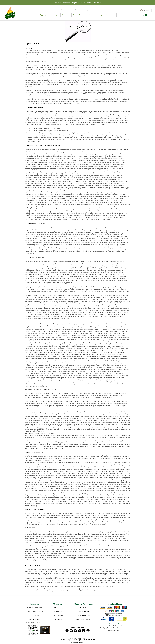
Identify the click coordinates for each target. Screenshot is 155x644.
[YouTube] (71, 631)
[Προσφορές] (58, 619)
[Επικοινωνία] (58, 612)
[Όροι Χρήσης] (84, 608)
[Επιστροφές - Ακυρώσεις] (84, 619)
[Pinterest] (80, 631)
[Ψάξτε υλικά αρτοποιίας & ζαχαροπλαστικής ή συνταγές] (77, 10)
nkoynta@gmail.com (50, 69)
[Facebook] (67, 631)
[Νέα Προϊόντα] (58, 616)
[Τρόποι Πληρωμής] (84, 612)
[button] (145, 15)
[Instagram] (75, 631)
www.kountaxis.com (70, 51)
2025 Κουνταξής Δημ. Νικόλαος (70, 640)
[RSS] (88, 631)
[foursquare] (84, 631)
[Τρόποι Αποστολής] (84, 616)
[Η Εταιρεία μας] (58, 608)
